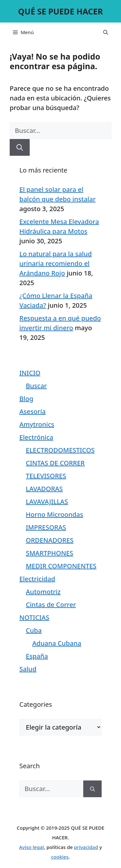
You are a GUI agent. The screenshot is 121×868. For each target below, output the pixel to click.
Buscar (36, 386)
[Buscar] (20, 147)
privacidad (86, 847)
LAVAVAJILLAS (47, 502)
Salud (28, 669)
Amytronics (37, 424)
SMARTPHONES (50, 553)
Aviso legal (31, 847)
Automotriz (43, 592)
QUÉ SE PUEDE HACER (60, 11)
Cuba (34, 630)
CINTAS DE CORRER (55, 463)
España (37, 656)
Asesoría (33, 411)
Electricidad (37, 579)
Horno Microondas (55, 514)
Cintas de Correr (51, 605)
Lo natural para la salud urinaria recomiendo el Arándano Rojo (55, 263)
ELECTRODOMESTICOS (60, 450)
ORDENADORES (50, 540)
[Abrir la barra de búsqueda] (106, 32)
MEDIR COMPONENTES (61, 566)
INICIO (30, 373)
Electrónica (36, 437)
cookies (60, 857)
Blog (26, 399)
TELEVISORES (46, 476)
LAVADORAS (44, 489)
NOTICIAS (34, 617)
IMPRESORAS (46, 527)
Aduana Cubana (57, 643)
